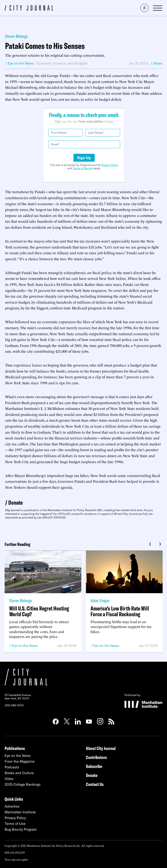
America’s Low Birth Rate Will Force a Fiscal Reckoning (120, 611)
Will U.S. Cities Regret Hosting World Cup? (39, 611)
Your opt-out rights (16, 859)
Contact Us (95, 784)
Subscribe (94, 766)
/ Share (156, 63)
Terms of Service (83, 168)
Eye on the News (25, 646)
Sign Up (84, 158)
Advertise (12, 806)
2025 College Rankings (23, 784)
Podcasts (12, 767)
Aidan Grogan (100, 600)
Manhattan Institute (20, 812)
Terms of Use (15, 824)
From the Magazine (20, 761)
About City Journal (101, 748)
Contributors (96, 757)
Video (9, 779)
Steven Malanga (16, 36)
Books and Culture (19, 773)
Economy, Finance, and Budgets (62, 63)
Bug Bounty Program (21, 829)
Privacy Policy (110, 165)
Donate (15, 502)
